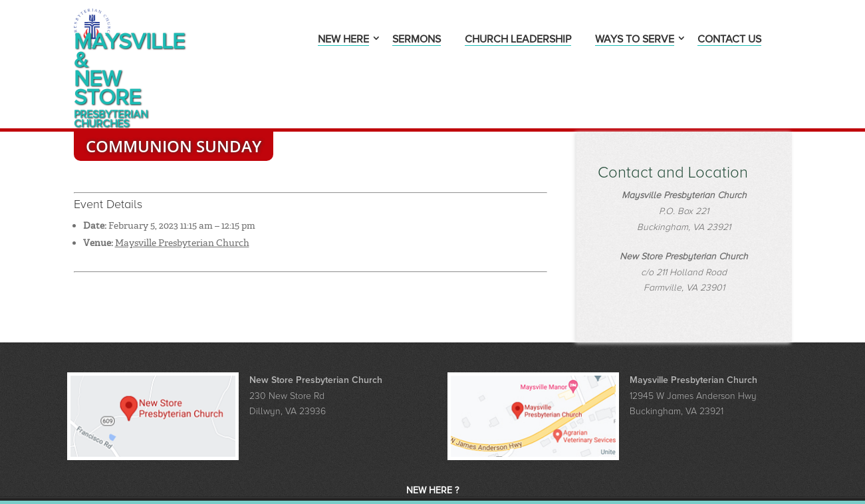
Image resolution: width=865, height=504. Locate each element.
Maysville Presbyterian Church (182, 196)
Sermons (417, 40)
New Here (343, 40)
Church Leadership (518, 40)
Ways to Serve (635, 40)
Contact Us (729, 40)
